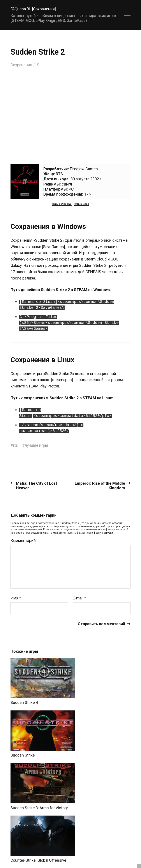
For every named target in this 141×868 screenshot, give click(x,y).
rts (16, 445)
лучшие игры (37, 445)
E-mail (79, 598)
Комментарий (23, 540)
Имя (16, 598)
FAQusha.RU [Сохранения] (33, 9)
